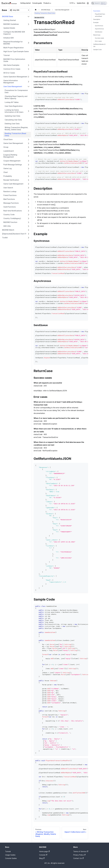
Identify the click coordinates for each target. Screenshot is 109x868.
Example (96, 22)
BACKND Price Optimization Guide (14, 60)
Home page (44, 852)
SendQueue (99, 32)
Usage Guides (10, 855)
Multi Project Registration (14, 48)
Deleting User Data (12, 124)
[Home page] (36, 10)
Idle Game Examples (11, 65)
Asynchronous (99, 29)
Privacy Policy (79, 855)
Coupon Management (12, 161)
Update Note (81, 3)
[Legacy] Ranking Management (10, 156)
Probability (8, 176)
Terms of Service (81, 852)
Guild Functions (10, 207)
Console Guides (11, 858)
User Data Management (13, 87)
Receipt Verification (11, 180)
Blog (42, 858)
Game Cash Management (13, 184)
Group (6, 147)
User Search (8, 188)
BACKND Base (8, 16)
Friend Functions (10, 195)
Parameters (97, 11)
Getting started (25, 3)
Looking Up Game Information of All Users (14, 111)
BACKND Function (10, 222)
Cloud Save (8, 139)
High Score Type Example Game (16, 51)
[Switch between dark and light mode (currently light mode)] (88, 3)
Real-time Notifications (13, 211)
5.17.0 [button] (72, 3)
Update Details (9, 28)
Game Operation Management (15, 77)
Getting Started (10, 20)
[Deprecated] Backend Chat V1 (14, 234)
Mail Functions (9, 199)
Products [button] (47, 3)
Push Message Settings (13, 165)
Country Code (9, 215)
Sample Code (97, 50)
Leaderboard (9, 151)
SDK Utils (7, 226)
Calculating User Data (13, 120)
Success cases (99, 38)
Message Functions (11, 203)
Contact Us (78, 858)
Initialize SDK (9, 38)
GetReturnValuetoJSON (99, 45)
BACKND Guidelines (11, 24)
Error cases (98, 41)
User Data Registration (14, 106)
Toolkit (5, 238)
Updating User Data (12, 116)
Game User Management (13, 143)
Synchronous (99, 26)
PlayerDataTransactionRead (100, 15)
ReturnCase (97, 35)
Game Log (8, 168)
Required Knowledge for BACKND (13, 43)
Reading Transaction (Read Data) (15, 135)
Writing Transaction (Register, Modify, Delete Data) (16, 129)
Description (97, 19)
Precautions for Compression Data (16, 91)
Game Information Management (11, 82)
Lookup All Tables (12, 102)
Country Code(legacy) (12, 218)
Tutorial (6, 55)
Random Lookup (10, 192)
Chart (6, 172)
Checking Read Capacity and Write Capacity (16, 97)
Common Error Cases (12, 69)
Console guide (37, 3)
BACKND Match (8, 230)
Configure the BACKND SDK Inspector (14, 33)
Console (43, 855)
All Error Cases (9, 73)
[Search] (99, 3)
